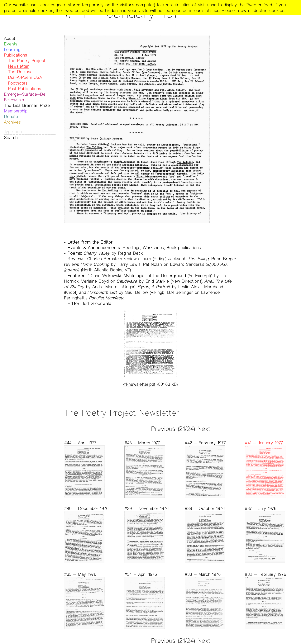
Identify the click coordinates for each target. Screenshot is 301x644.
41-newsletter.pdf (139, 384)
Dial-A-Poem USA (25, 77)
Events (11, 44)
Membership (16, 111)
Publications (16, 55)
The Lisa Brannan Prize (27, 105)
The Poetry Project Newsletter (27, 63)
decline (261, 10)
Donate (11, 116)
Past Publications (25, 89)
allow (241, 10)
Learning (12, 49)
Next (204, 429)
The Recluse (20, 72)
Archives (12, 122)
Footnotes (18, 83)
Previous (163, 429)
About (10, 38)
